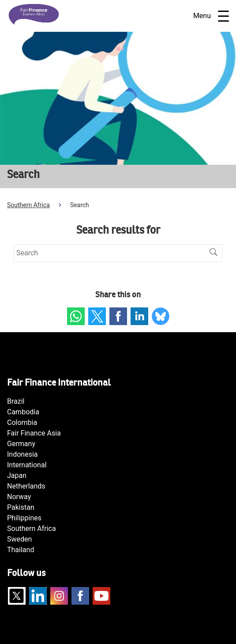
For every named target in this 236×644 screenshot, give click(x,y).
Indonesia (22, 454)
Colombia (22, 422)
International (27, 465)
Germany (21, 444)
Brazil (16, 401)
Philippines (24, 518)
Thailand (21, 550)
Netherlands (26, 486)
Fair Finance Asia (34, 433)
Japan (17, 475)
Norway (19, 497)
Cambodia (23, 412)
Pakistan (21, 507)
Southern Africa (28, 205)
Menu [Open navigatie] (211, 16)
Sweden (19, 539)
